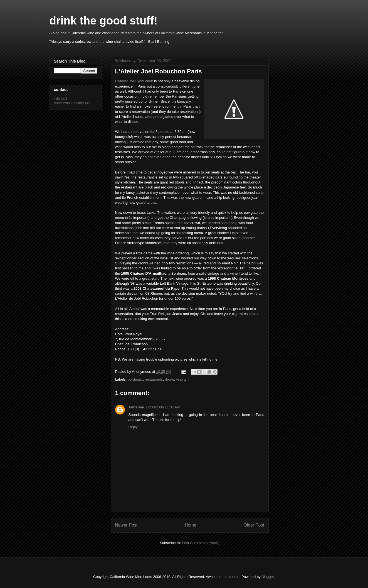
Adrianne (136, 407)
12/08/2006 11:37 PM (163, 407)
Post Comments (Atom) (201, 543)
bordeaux (135, 379)
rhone (170, 379)
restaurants (154, 379)
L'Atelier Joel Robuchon (134, 81)
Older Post (254, 525)
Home (191, 525)
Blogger (268, 577)
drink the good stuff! (104, 21)
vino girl (182, 379)
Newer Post (126, 525)
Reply (133, 427)
